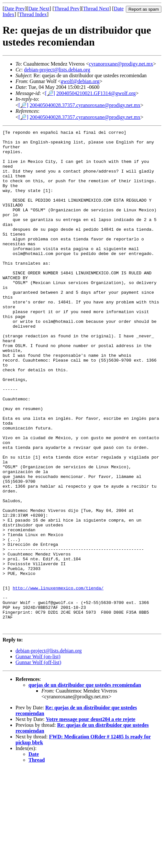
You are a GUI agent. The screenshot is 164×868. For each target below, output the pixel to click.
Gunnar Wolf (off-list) (38, 762)
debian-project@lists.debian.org (57, 70)
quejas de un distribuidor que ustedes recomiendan (85, 785)
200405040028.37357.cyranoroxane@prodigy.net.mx (85, 105)
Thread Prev (67, 9)
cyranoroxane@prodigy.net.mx (121, 64)
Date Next (39, 9)
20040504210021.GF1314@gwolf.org (96, 93)
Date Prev (15, 9)
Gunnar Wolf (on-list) (38, 756)
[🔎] (50, 93)
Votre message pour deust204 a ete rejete (91, 819)
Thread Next (96, 9)
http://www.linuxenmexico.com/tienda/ (58, 680)
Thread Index (33, 14)
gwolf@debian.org (80, 81)
